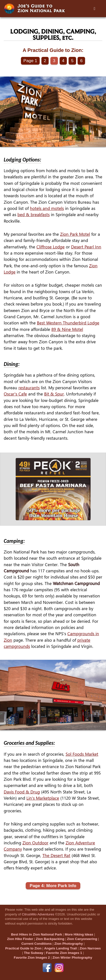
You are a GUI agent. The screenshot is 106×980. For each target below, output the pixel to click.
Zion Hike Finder (20, 939)
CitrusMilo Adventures (38, 914)
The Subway (34, 953)
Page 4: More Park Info (53, 886)
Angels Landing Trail (60, 948)
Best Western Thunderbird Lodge (68, 323)
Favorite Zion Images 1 (64, 953)
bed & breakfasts (34, 215)
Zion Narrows (90, 948)
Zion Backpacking (50, 939)
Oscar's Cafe (15, 394)
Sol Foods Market (82, 754)
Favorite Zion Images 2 (32, 958)
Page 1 (30, 61)
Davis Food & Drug (22, 792)
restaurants (29, 388)
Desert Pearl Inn (86, 247)
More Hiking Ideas (79, 934)
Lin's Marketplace (43, 798)
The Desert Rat (56, 855)
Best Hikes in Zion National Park (36, 934)
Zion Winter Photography (72, 958)
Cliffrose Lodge (51, 247)
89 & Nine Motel (67, 329)
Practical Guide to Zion (23, 948)
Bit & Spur (54, 394)
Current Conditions (37, 944)
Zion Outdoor (35, 843)
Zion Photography (69, 944)
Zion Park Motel (75, 234)
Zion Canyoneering (82, 939)
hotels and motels (47, 208)
